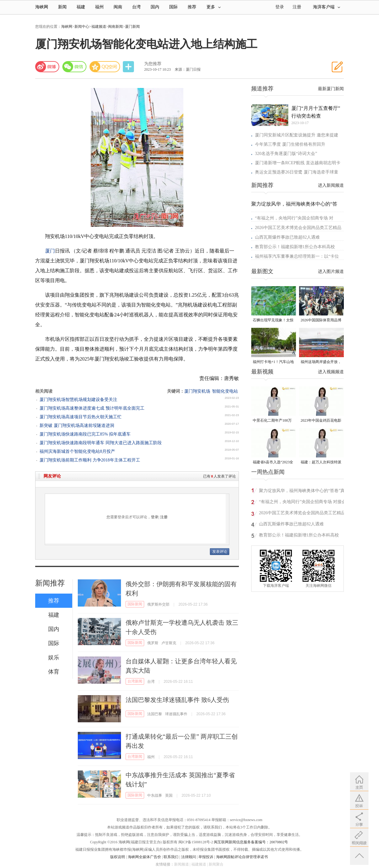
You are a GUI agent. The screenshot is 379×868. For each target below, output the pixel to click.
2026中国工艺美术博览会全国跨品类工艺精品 (298, 228)
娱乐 (54, 657)
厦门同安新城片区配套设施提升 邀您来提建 (297, 135)
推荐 (192, 7)
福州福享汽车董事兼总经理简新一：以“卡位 (297, 256)
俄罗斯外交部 (158, 604)
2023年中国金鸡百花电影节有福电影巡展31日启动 (321, 421)
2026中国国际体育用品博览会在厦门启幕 (321, 321)
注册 (297, 7)
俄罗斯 (153, 643)
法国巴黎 (155, 714)
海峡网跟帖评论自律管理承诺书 (242, 857)
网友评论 (52, 476)
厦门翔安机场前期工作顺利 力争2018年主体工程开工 (90, 460)
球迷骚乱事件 (176, 714)
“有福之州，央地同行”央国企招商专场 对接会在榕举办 (302, 503)
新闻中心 (82, 27)
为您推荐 (153, 64)
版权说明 (118, 857)
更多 (214, 7)
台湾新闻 (135, 681)
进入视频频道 (331, 372)
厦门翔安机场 (197, 391)
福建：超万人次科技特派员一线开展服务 (321, 463)
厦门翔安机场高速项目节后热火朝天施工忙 (81, 417)
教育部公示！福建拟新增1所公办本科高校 (295, 247)
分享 (129, 67)
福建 (81, 7)
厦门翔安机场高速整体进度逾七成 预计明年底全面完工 (92, 408)
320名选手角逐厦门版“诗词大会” (286, 154)
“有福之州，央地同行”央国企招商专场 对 (294, 218)
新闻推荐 (50, 583)
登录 (155, 517)
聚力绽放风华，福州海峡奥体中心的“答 (294, 204)
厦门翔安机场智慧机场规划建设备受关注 (78, 400)
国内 (155, 7)
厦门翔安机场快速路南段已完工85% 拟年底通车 (85, 434)
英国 (169, 795)
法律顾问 (189, 857)
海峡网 (42, 7)
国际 (173, 7)
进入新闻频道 (331, 185)
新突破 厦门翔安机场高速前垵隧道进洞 (77, 426)
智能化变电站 (225, 391)
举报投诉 (206, 857)
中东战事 (155, 795)
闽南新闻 (115, 27)
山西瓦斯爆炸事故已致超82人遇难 (287, 237)
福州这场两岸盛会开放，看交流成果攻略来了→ (321, 362)
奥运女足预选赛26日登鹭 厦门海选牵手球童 (297, 172)
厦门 (50, 251)
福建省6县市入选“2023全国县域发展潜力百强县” (273, 463)
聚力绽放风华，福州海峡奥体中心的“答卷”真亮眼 (302, 492)
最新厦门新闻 (331, 89)
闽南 (118, 7)
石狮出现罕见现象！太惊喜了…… (273, 321)
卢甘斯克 (169, 643)
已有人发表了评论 (219, 476)
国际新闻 (135, 604)
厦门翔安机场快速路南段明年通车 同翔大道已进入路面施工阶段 (101, 443)
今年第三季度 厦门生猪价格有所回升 (290, 144)
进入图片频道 (331, 271)
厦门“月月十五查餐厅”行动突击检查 (316, 112)
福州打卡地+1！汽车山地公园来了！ (273, 362)
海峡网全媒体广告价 (144, 857)
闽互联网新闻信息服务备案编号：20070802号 (251, 842)
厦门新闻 (132, 27)
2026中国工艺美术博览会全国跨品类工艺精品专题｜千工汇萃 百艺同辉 (302, 514)
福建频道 (99, 27)
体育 (54, 672)
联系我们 (171, 857)
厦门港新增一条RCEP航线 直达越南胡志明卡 (298, 163)
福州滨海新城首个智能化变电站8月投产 (77, 451)
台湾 (136, 7)
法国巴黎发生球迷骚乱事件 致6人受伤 (177, 700)
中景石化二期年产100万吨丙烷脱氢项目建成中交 (273, 421)
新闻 (62, 7)
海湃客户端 (327, 7)
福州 (99, 7)
